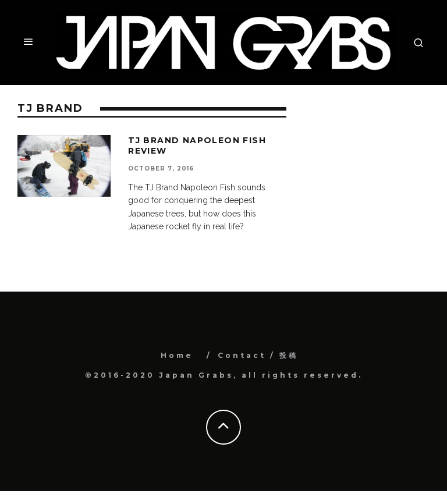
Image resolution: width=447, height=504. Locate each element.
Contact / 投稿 (258, 355)
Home (177, 355)
